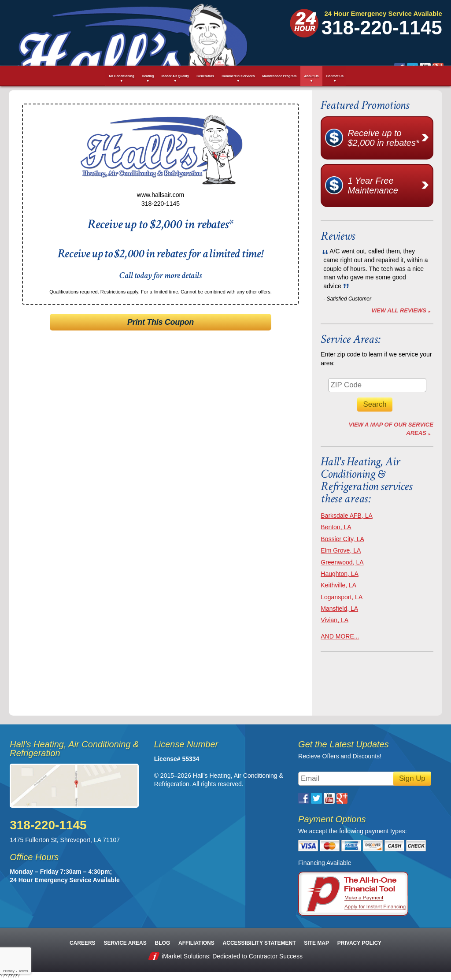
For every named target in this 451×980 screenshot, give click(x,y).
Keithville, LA (338, 585)
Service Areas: (351, 339)
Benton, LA (336, 527)
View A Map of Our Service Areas (391, 429)
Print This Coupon (161, 322)
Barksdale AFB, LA (347, 516)
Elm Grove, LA (341, 550)
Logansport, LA (342, 597)
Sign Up (412, 778)
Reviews (338, 236)
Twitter (256, 31)
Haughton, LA (340, 574)
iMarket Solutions (185, 956)
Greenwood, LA (342, 562)
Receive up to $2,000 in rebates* (390, 138)
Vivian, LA (335, 620)
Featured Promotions (365, 105)
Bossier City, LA (342, 539)
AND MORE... (340, 636)
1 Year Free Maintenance (390, 186)
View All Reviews (399, 310)
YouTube (268, 31)
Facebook (243, 31)
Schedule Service (215, 50)
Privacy (8, 971)
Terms (23, 971)
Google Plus (281, 31)
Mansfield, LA (339, 609)
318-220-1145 (382, 28)
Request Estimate (358, 50)
